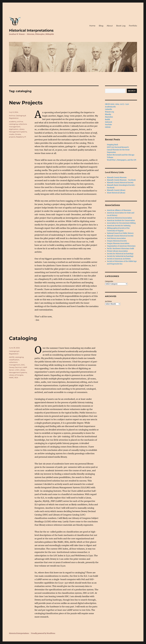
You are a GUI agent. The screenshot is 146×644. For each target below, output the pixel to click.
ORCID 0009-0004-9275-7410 (117, 104)
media (12, 134)
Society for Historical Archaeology (120, 254)
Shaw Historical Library (116, 193)
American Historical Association (119, 218)
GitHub (108, 127)
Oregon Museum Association (118, 243)
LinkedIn (109, 109)
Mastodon (109, 117)
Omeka (18, 134)
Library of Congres (16, 375)
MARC (11, 378)
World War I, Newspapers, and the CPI (122, 160)
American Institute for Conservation (121, 220)
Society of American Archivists (119, 259)
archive (20, 122)
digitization (14, 129)
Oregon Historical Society (117, 241)
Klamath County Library (116, 190)
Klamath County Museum (117, 177)
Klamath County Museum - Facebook (121, 180)
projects (12, 137)
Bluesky (108, 114)
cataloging (13, 124)
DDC (23, 365)
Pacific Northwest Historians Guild (120, 249)
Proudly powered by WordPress (43, 633)
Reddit (107, 120)
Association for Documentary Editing (121, 223)
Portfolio (133, 26)
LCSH (17, 370)
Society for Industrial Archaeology (120, 256)
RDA (16, 378)
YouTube (108, 125)
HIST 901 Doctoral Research (118, 147)
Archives (108, 301)
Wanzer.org (109, 112)
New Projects (26, 103)
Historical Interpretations (31, 30)
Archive (12, 116)
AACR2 (12, 357)
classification (14, 360)
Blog (101, 26)
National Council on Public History (120, 233)
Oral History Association (116, 238)
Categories (109, 281)
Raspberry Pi (21, 137)
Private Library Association (117, 251)
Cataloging (23, 338)
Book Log (121, 26)
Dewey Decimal (15, 367)
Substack (109, 122)
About (110, 26)
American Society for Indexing (119, 226)
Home (92, 26)
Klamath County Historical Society (120, 183)
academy (13, 122)
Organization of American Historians (121, 246)
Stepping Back (112, 145)
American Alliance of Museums (119, 210)
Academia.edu (110, 107)
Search (132, 91)
